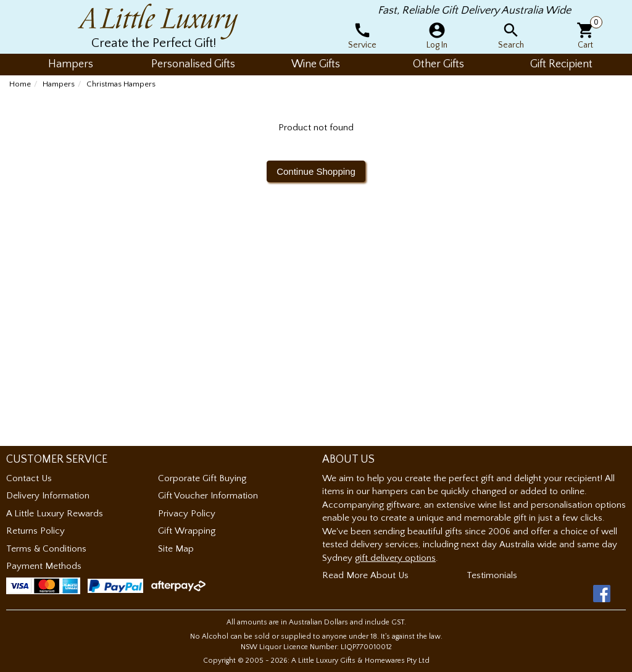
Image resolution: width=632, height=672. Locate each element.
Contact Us (29, 478)
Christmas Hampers (121, 84)
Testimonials (492, 575)
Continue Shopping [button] (316, 171)
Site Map (176, 549)
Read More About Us (365, 575)
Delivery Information (48, 496)
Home (20, 84)
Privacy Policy (187, 514)
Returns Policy (35, 531)
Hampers (59, 84)
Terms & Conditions (46, 549)
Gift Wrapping (187, 531)
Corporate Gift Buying (202, 478)
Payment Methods (44, 566)
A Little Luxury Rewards (55, 514)
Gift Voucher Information (208, 496)
